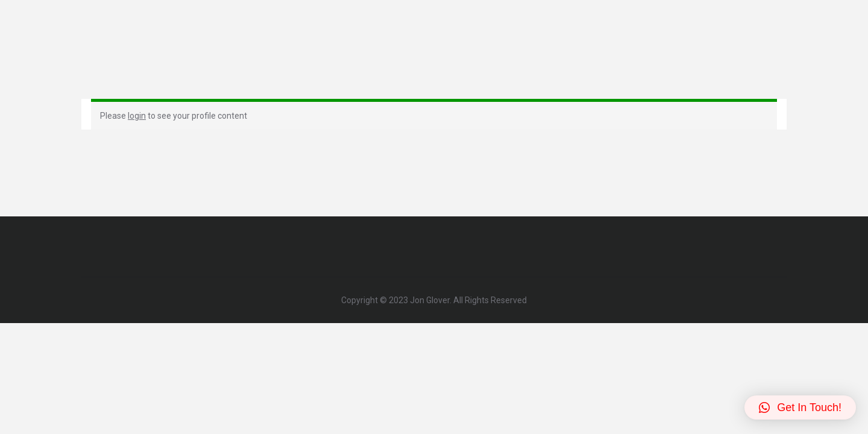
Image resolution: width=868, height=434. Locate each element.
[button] (800, 407)
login (137, 116)
